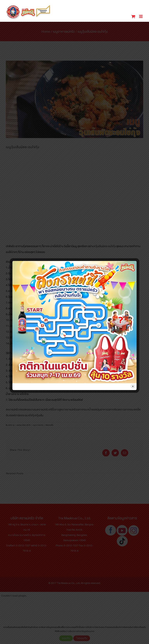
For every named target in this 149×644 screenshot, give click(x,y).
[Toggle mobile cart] (133, 16)
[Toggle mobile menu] (141, 16)
